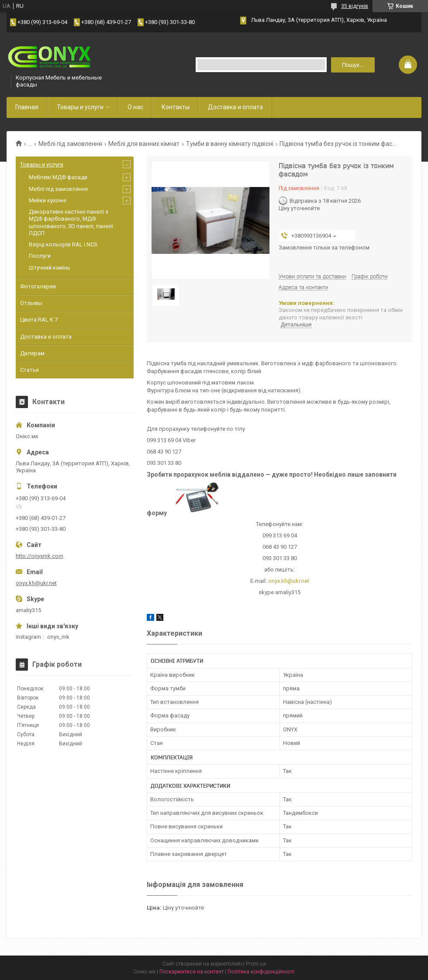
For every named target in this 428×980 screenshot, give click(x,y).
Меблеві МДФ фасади (58, 177)
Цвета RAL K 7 (39, 320)
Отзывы (31, 303)
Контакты (176, 107)
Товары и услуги (80, 107)
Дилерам (32, 353)
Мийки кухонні (48, 200)
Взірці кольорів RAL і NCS (63, 244)
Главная (27, 107)
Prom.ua (256, 964)
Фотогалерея (38, 286)
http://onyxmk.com (40, 556)
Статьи (29, 370)
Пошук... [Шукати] (353, 65)
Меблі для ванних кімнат (144, 144)
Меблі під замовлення (70, 144)
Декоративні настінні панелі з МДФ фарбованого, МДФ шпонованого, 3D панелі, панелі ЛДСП (71, 222)
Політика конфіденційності (261, 972)
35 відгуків (355, 6)
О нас (135, 107)
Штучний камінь (50, 268)
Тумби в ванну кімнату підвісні (230, 144)
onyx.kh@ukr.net (289, 581)
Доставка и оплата (235, 107)
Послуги (40, 256)
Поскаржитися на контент (192, 972)
